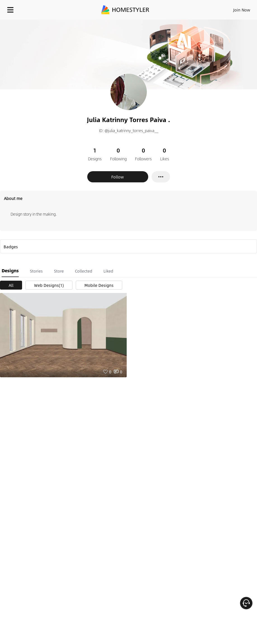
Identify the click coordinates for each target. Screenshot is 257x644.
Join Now (242, 10)
